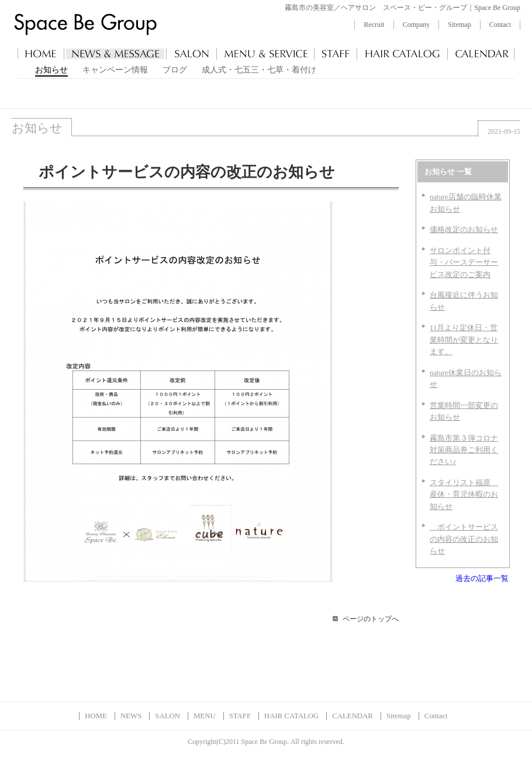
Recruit (374, 25)
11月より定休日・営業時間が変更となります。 (464, 340)
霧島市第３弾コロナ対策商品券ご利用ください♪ (464, 450)
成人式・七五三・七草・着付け (259, 70)
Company (417, 25)
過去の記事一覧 (482, 579)
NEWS (131, 716)
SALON (167, 716)
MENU (205, 716)
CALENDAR (353, 716)
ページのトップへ (371, 619)
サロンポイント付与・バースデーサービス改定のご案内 (464, 263)
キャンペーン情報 (115, 70)
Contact (500, 25)
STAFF (240, 716)
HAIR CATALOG (291, 716)
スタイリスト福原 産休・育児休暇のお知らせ (464, 495)
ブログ (175, 70)
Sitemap (459, 25)
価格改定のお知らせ (464, 230)
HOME (96, 716)
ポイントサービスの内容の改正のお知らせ (464, 539)
